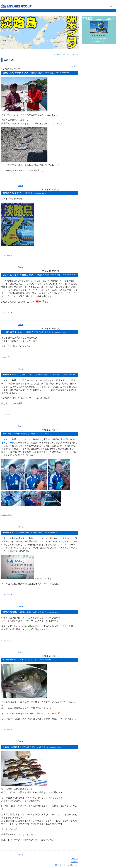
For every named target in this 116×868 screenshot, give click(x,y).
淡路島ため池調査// (31, 612)
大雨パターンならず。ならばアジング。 (39, 375)
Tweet (20, 186)
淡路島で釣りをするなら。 (25, 193)
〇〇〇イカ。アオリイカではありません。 (39, 275)
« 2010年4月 (58, 55)
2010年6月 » (74, 55)
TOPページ (66, 55)
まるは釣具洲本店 (99, 36)
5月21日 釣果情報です (32, 747)
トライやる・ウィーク (26, 434)
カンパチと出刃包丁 (27, 660)
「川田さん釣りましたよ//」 (34, 332)
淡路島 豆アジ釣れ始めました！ (36, 73)
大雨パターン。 (30, 533)
